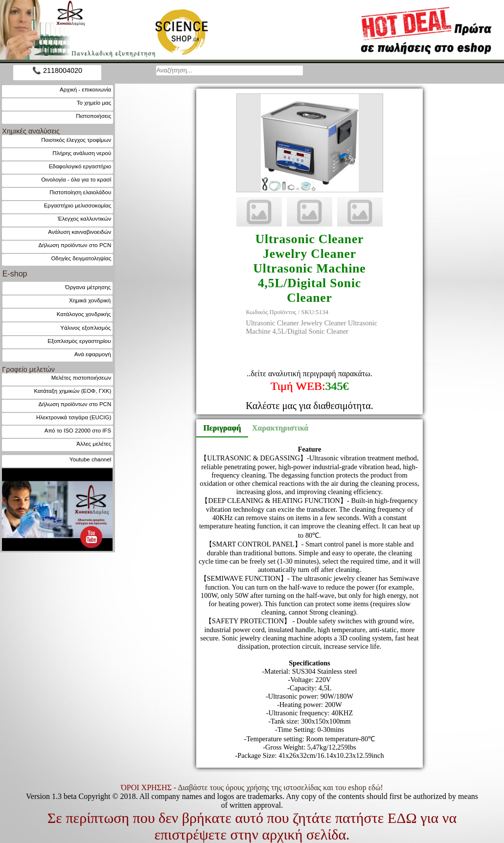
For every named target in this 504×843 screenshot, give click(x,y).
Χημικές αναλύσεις (31, 131)
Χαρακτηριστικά (276, 428)
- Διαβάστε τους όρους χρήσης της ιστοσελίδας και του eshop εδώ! (252, 787)
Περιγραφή (222, 428)
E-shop (15, 274)
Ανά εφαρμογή (93, 354)
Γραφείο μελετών (28, 369)
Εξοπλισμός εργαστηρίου (79, 341)
